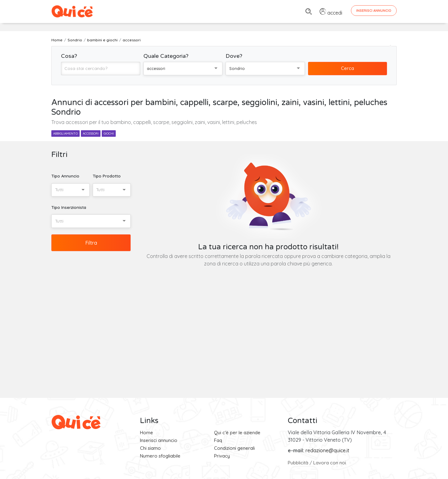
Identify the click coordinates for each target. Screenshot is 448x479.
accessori (91, 134)
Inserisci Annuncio (374, 11)
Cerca (348, 68)
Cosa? (69, 56)
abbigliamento (65, 134)
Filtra (91, 243)
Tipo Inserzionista (69, 207)
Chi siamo (150, 448)
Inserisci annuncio (159, 440)
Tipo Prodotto (107, 176)
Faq (218, 440)
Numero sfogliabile (160, 456)
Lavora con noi (330, 463)
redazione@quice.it (327, 450)
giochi (109, 134)
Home (147, 433)
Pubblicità (298, 463)
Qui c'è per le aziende (237, 433)
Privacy (222, 456)
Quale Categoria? (166, 56)
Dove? (234, 56)
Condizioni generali (234, 448)
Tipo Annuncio (65, 176)
